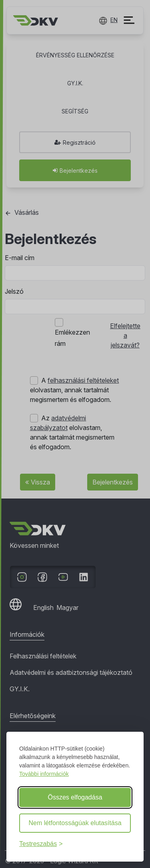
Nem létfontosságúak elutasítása (75, 823)
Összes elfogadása (75, 797)
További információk (44, 774)
